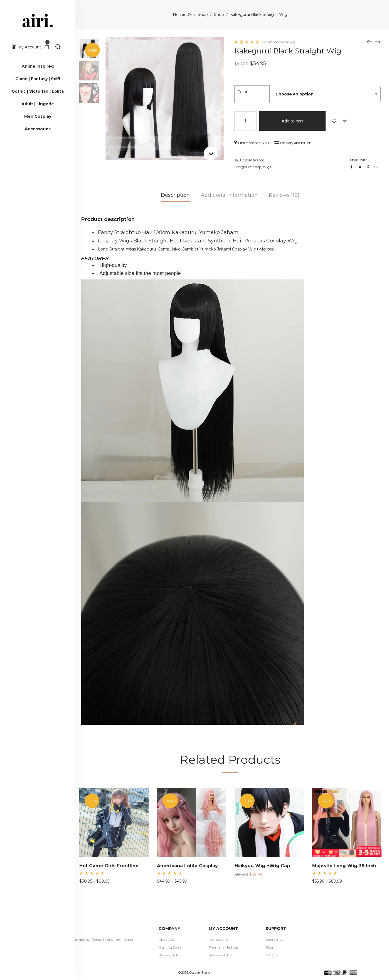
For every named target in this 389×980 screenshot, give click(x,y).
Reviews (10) (284, 195)
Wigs (267, 167)
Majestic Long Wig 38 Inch (344, 866)
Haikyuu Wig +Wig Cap (262, 866)
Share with (359, 160)
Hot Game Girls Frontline (109, 866)
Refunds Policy (221, 955)
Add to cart (292, 121)
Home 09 (182, 14)
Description (175, 195)
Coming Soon (170, 947)
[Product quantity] (245, 121)
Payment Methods (224, 947)
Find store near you (252, 143)
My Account (218, 940)
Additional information (229, 195)
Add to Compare (345, 121)
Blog (269, 947)
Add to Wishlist (334, 121)
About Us (166, 940)
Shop (203, 14)
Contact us (274, 940)
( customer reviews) (278, 42)
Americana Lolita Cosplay (187, 866)
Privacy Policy (170, 955)
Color (242, 92)
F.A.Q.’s (272, 955)
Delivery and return (293, 143)
